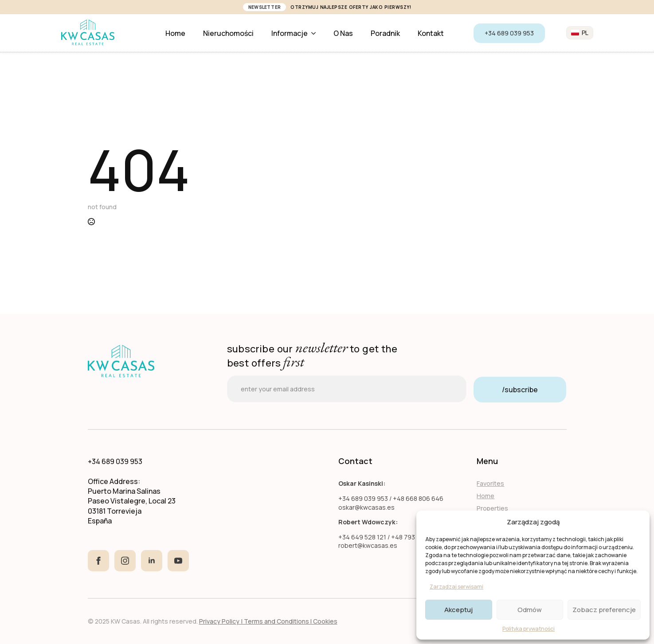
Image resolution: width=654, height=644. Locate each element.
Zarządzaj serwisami (456, 587)
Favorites (490, 483)
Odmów (530, 610)
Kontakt (431, 33)
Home (175, 33)
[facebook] (98, 561)
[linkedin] (152, 561)
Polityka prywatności (529, 629)
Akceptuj (458, 610)
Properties (492, 508)
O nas (343, 33)
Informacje (290, 33)
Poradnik (385, 33)
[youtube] (178, 561)
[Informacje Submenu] (316, 33)
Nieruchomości (228, 33)
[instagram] (125, 561)
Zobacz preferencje (604, 610)
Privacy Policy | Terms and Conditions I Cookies (268, 621)
